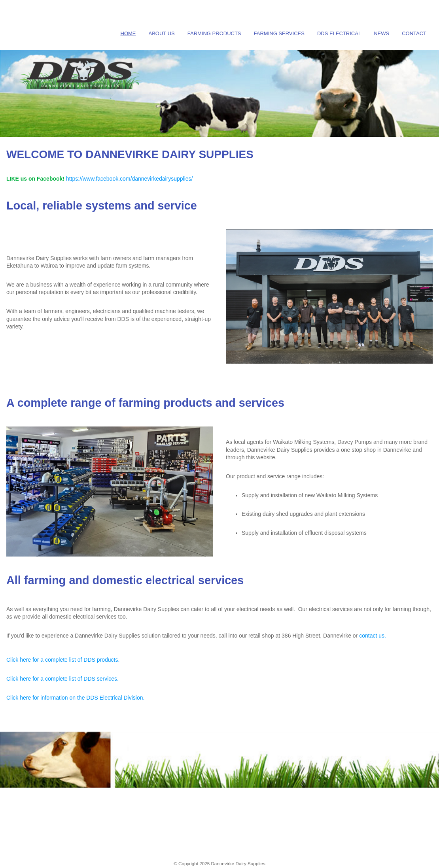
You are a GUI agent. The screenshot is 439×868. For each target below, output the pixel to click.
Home (128, 33)
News (381, 33)
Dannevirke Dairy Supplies (238, 863)
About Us (162, 33)
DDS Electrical (339, 33)
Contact (414, 33)
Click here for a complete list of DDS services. (62, 679)
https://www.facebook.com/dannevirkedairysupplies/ (130, 179)
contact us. (373, 636)
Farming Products (214, 33)
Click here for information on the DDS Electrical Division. (75, 698)
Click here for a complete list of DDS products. (63, 660)
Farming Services (279, 33)
